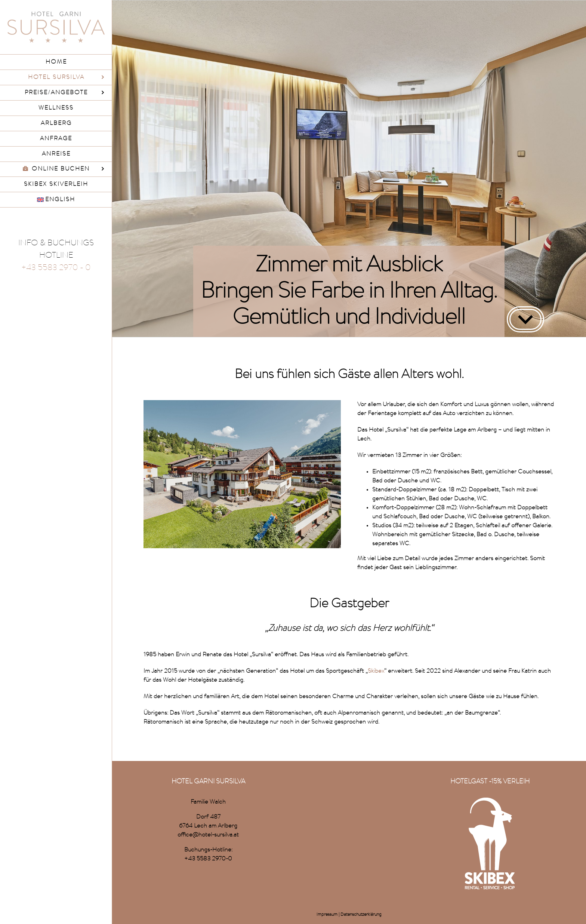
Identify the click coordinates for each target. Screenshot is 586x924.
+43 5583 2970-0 (208, 859)
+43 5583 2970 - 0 (56, 268)
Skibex (376, 671)
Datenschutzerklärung (361, 915)
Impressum (327, 915)
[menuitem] (56, 200)
